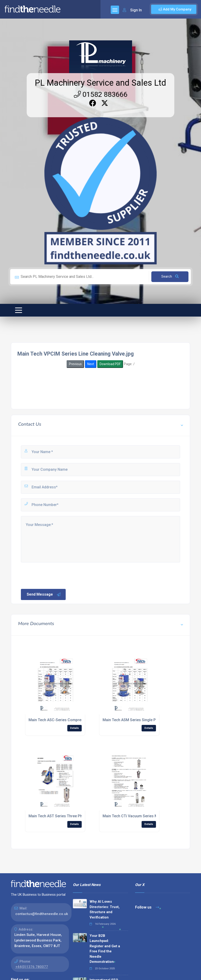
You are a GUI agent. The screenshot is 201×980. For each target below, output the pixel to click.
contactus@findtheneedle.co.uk (42, 914)
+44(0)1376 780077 (32, 967)
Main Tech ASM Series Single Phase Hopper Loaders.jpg (151, 720)
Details (75, 728)
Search (170, 276)
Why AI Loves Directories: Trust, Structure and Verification (105, 909)
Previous (75, 364)
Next (91, 364)
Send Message (44, 594)
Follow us (147, 907)
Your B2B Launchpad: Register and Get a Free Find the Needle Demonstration (105, 949)
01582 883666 (101, 94)
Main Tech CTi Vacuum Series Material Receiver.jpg (146, 816)
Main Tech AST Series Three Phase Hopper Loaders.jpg (76, 816)
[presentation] (55, 575)
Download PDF (110, 364)
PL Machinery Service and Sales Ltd (100, 83)
